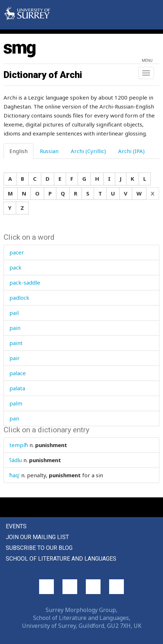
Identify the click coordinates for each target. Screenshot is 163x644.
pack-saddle (25, 282)
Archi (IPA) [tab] (131, 151)
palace (18, 373)
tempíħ (19, 445)
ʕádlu (16, 460)
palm (16, 403)
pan (14, 418)
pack (15, 267)
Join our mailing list (37, 537)
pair (15, 358)
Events (16, 526)
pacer (17, 252)
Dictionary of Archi (43, 75)
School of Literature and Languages (61, 559)
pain (15, 328)
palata (17, 388)
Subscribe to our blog (39, 548)
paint (16, 343)
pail (14, 313)
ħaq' (15, 475)
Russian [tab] (49, 151)
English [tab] (18, 151)
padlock (19, 298)
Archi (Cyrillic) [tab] (88, 151)
